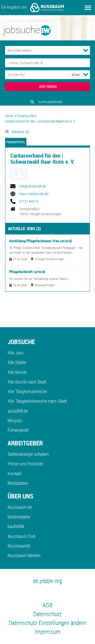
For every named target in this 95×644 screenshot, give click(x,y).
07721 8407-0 (29, 201)
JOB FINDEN (48, 86)
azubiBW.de (18, 411)
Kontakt (14, 473)
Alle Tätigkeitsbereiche (27, 391)
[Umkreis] (71, 75)
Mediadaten (18, 483)
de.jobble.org (48, 581)
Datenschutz (48, 614)
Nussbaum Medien (24, 555)
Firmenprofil (16, 142)
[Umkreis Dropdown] (86, 75)
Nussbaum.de (20, 507)
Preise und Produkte (25, 464)
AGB (48, 605)
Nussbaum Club (22, 536)
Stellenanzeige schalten (28, 454)
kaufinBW (16, 526)
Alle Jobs (16, 353)
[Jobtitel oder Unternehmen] (48, 63)
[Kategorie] (42, 50)
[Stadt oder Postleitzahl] (34, 75)
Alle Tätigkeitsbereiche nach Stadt (37, 401)
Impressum (48, 632)
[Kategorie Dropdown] (86, 50)
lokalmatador (19, 517)
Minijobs (15, 420)
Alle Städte (17, 362)
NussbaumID (19, 546)
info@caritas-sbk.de (33, 186)
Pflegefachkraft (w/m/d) (27, 272)
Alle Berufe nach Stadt (27, 382)
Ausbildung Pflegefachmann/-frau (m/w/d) (41, 241)
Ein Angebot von (33, 8)
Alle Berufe (17, 372)
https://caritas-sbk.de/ (34, 194)
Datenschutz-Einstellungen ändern (48, 623)
